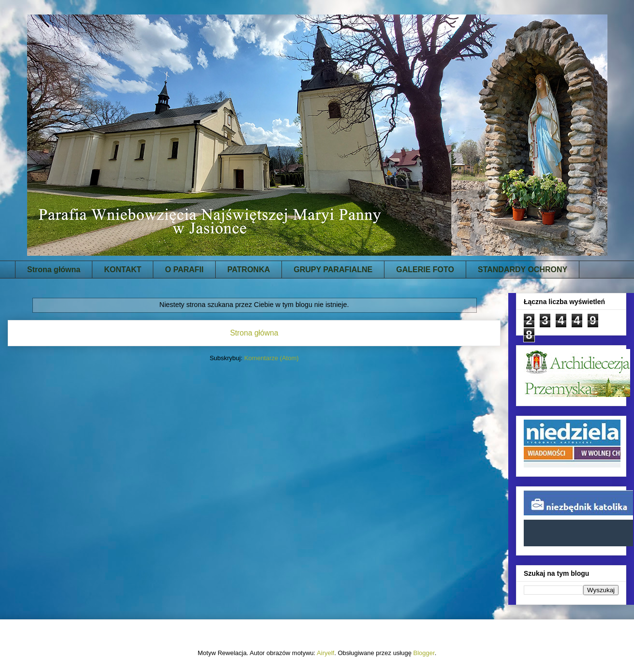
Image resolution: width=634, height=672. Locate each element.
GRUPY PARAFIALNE (333, 270)
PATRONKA (249, 270)
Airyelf (325, 653)
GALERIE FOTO (425, 270)
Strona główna (54, 270)
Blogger (424, 653)
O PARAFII (184, 270)
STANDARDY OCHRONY (523, 270)
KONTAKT (123, 270)
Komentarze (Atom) (272, 358)
